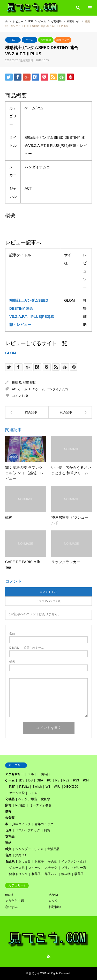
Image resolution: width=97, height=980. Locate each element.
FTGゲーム (37, 389)
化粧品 (10, 799)
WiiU (57, 787)
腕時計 (46, 774)
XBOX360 (71, 787)
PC (49, 780)
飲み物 (66, 874)
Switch (37, 787)
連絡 (8, 843)
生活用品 (53, 849)
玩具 (8, 830)
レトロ (33, 793)
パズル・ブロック (28, 830)
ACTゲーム (20, 389)
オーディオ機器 (41, 805)
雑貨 (47, 830)
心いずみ (11, 907)
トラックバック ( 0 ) (49, 601)
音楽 (8, 855)
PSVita (24, 787)
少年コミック (21, 824)
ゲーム (29, 40)
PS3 (76, 780)
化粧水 (46, 799)
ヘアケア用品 (28, 799)
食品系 (10, 861)
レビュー (18, 21)
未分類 (10, 818)
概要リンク (63, 40)
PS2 (13, 40)
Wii (48, 787)
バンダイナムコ (57, 389)
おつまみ (25, 861)
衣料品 (10, 837)
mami (9, 895)
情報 (8, 812)
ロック (53, 901)
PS (57, 780)
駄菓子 (79, 874)
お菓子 (39, 861)
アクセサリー (14, 774)
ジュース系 (17, 868)
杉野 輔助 (30, 383)
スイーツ (35, 868)
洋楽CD (21, 855)
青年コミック (44, 824)
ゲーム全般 (17, 793)
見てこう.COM (38, 973)
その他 (53, 861)
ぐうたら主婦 (14, 901)
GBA (40, 780)
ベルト (32, 774)
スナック (51, 868)
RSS (49, 956)
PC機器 (21, 805)
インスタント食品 (74, 861)
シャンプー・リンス (29, 849)
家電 (8, 805)
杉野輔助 (46, 40)
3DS (21, 780)
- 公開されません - (27, 648)
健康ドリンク (18, 874)
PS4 (86, 780)
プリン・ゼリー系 (74, 868)
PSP (12, 787)
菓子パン (51, 874)
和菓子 (36, 874)
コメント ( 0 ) (48, 592)
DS (31, 780)
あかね (53, 895)
